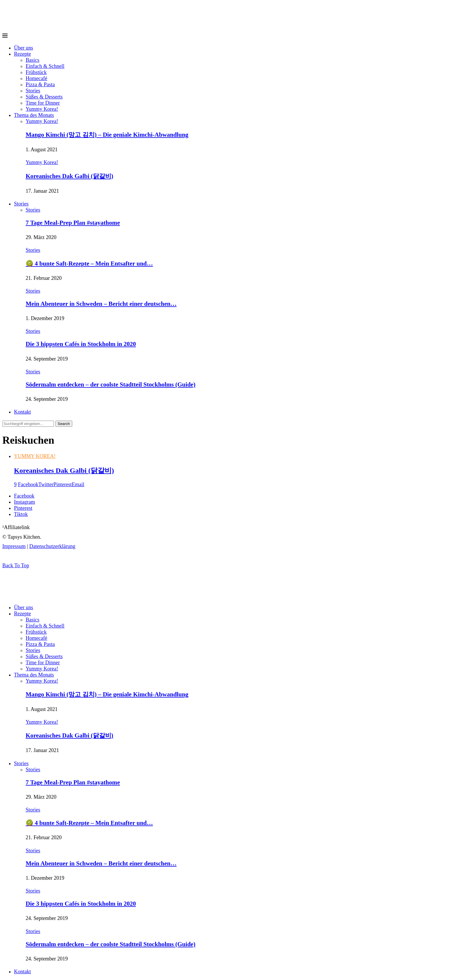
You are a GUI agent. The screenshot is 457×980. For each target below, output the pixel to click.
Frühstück (36, 72)
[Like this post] (15, 484)
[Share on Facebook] (28, 484)
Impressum (14, 546)
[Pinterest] (23, 508)
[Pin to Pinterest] (63, 484)
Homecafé (36, 78)
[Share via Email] (78, 484)
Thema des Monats (34, 115)
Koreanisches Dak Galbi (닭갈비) (70, 176)
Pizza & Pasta (40, 85)
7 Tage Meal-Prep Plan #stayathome (73, 223)
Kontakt (22, 412)
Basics (32, 60)
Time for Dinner (43, 103)
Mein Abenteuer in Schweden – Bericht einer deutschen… (101, 304)
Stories (33, 91)
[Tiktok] (21, 514)
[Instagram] (24, 502)
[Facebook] (24, 496)
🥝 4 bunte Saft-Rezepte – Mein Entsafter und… (89, 264)
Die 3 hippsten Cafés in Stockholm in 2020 (81, 344)
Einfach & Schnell (45, 66)
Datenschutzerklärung (52, 546)
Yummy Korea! (42, 109)
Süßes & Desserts (44, 97)
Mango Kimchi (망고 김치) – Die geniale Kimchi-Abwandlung (107, 135)
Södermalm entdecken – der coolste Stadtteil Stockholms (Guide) (110, 384)
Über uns (24, 48)
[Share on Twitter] (46, 484)
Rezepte (22, 54)
